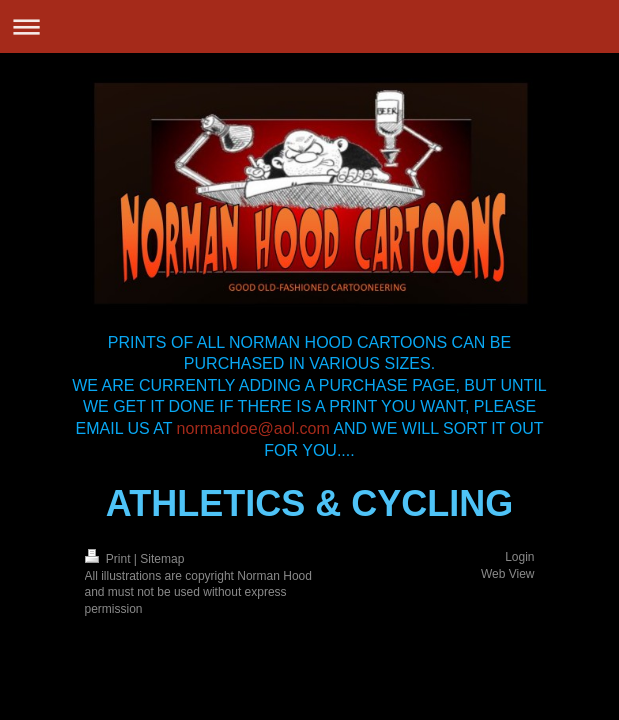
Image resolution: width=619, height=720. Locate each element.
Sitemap (162, 559)
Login (519, 557)
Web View (508, 574)
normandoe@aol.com (253, 428)
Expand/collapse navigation (309, 26)
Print (109, 559)
